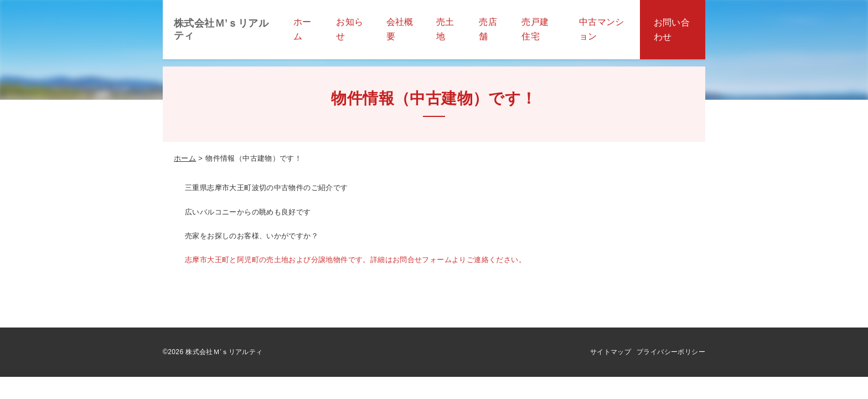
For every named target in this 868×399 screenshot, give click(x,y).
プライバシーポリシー (671, 352)
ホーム (185, 158)
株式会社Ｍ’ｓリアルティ (221, 29)
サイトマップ (611, 352)
